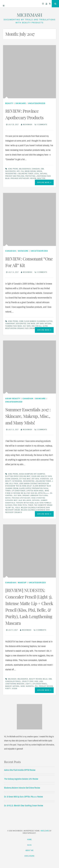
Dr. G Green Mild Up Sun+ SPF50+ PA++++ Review (24, 797)
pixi (36, 686)
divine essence (12, 479)
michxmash (28, 124)
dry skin (40, 323)
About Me (30, 850)
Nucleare (45, 831)
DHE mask (31, 323)
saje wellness (25, 500)
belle (45, 679)
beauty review (36, 679)
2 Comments (42, 429)
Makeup (22, 583)
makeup (9, 686)
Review (33, 178)
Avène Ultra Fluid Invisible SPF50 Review (20, 770)
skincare (21, 103)
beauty (9, 103)
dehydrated (11, 171)
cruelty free (28, 681)
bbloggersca (25, 169)
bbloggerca (23, 679)
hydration (44, 479)
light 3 (28, 684)
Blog (29, 845)
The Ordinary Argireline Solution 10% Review (21, 779)
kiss (36, 681)
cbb (42, 169)
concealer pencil (13, 681)
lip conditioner (18, 491)
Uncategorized (37, 103)
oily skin (27, 326)
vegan (15, 688)
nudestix (30, 686)
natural (44, 174)
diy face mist (25, 479)
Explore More (44, 182)
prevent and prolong (15, 176)
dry (18, 171)
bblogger (12, 679)
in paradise (17, 481)
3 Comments (42, 272)
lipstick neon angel (35, 491)
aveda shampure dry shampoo (32, 474)
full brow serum (28, 171)
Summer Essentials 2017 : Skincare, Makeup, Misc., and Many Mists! (28, 416)
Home (29, 839)
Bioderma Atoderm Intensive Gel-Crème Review (22, 788)
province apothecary (20, 178)
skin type (41, 178)
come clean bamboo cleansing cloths (36, 321)
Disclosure (30, 856)
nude (23, 686)
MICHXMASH (29, 15)
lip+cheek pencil (40, 684)
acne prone (13, 169)
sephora (36, 500)
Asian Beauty (13, 399)
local (37, 174)
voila (18, 508)
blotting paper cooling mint (18, 476)
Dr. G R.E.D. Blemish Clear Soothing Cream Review (24, 806)
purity (8, 688)
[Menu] (4, 4)
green (39, 171)
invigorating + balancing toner (19, 174)
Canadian (36, 169)
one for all (37, 326)
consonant (10, 323)
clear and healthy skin (42, 476)
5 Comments (42, 124)
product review (46, 686)
